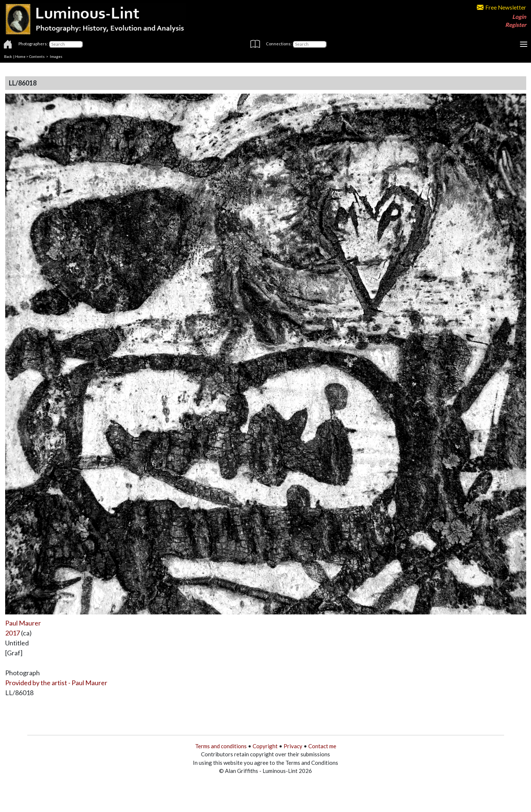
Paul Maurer (23, 623)
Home (20, 56)
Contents (37, 56)
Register (516, 25)
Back (8, 56)
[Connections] (310, 44)
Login (519, 17)
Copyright (265, 746)
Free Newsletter (502, 7)
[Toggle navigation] (524, 44)
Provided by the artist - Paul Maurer (56, 683)
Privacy (293, 746)
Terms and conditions (221, 746)
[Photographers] (66, 44)
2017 (13, 633)
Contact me (322, 746)
